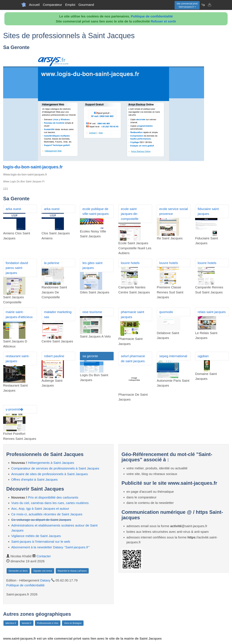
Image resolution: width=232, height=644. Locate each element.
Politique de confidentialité (152, 16)
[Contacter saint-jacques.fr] (209, 5)
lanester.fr (27, 623)
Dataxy (45, 580)
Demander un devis (18, 571)
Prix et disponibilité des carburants (53, 497)
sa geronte (90, 356)
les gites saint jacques (92, 265)
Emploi (70, 5)
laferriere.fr (11, 623)
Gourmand (86, 5)
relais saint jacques (212, 312)
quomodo (166, 312)
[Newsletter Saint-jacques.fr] (203, 5)
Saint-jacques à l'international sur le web (41, 542)
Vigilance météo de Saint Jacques (36, 536)
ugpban (203, 356)
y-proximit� (14, 409)
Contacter (44, 556)
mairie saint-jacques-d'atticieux (19, 314)
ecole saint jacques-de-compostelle (130, 214)
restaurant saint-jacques (18, 359)
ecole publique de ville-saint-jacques (96, 211)
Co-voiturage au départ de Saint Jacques (41, 520)
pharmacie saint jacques (132, 314)
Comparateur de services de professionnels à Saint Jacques (55, 468)
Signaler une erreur (43, 571)
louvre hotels (130, 263)
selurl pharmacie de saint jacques (133, 359)
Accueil (34, 5)
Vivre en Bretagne (73, 623)
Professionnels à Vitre (48, 623)
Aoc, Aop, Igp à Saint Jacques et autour (40, 509)
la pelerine (52, 263)
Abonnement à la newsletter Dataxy (50, 547)
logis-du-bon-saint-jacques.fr (33, 167)
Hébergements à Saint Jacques (51, 463)
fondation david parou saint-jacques (17, 268)
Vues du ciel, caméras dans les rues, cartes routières (50, 503)
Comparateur (53, 5)
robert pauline (54, 356)
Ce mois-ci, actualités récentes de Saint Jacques (47, 514)
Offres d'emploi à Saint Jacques (34, 479)
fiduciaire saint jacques (208, 211)
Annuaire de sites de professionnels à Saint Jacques (50, 474)
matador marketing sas (58, 314)
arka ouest (13, 209)
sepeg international (173, 356)
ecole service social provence (174, 211)
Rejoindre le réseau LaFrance (72, 571)
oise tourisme (92, 312)
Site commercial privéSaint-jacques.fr (187, 5)
